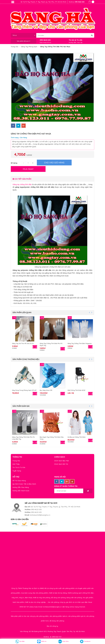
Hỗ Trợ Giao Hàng (19, 481)
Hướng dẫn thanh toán (21, 491)
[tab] (52, 179)
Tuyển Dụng (17, 471)
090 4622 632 (45, 40)
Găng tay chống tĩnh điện (22, 184)
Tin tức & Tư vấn (76, 40)
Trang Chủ (16, 461)
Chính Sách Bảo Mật (62, 461)
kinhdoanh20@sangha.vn (40, 515)
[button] (52, 179)
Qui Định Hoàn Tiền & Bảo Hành (24, 484)
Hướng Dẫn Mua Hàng (21, 487)
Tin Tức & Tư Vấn (19, 467)
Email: (27, 515)
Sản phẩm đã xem (24, 41)
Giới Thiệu (16, 464)
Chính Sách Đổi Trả (61, 464)
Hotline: (28, 509)
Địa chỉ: (28, 507)
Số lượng (14, 163)
